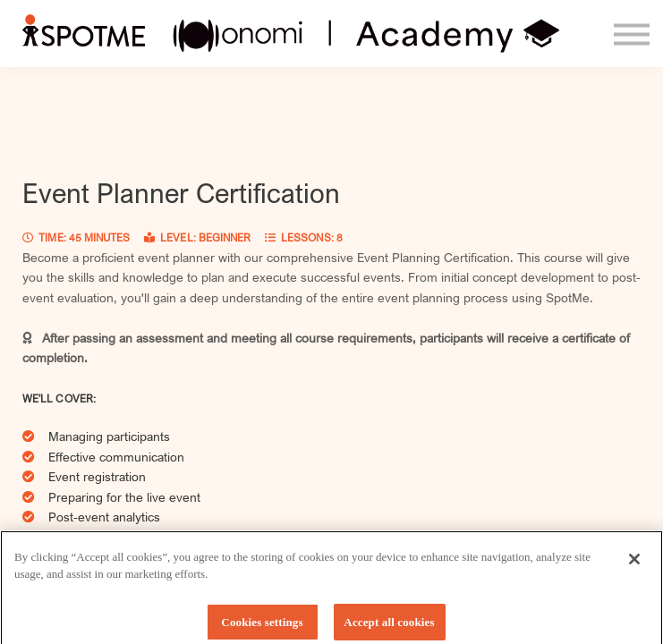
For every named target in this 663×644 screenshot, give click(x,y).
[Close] (634, 563)
